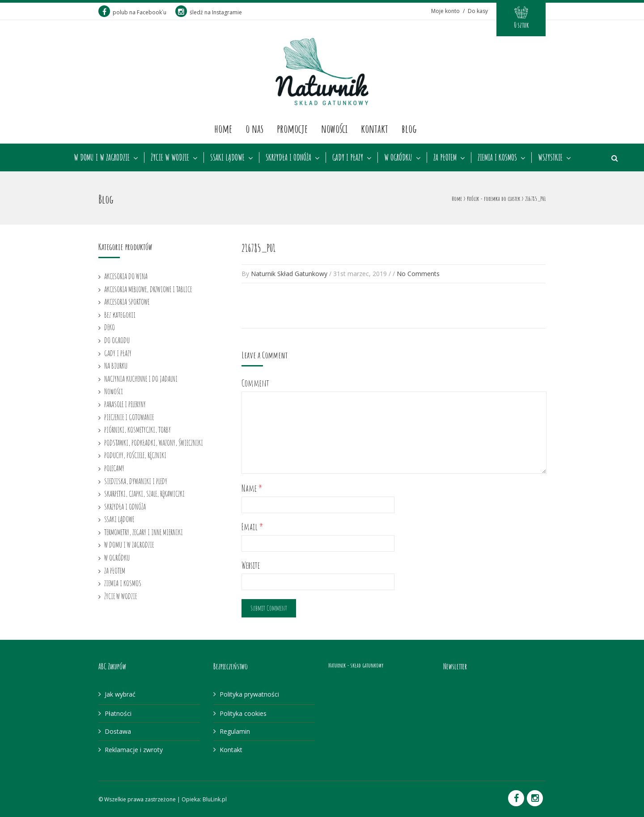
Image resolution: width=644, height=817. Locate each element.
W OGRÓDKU (398, 157)
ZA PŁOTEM (445, 157)
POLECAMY (114, 468)
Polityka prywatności (249, 694)
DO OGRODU (117, 340)
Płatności (118, 713)
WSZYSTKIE (550, 157)
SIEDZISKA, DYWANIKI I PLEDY (136, 481)
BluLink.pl (215, 799)
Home (223, 128)
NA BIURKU (116, 366)
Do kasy (478, 11)
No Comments (418, 274)
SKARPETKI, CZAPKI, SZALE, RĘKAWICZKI (144, 494)
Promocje (292, 128)
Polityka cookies (243, 713)
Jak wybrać (120, 694)
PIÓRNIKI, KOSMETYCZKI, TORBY (138, 430)
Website (251, 565)
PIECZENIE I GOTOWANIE (129, 417)
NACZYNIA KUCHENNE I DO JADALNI (141, 379)
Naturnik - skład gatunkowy (356, 665)
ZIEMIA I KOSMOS (497, 157)
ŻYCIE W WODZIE (170, 157)
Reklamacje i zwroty (134, 750)
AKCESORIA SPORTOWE (127, 302)
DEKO (110, 327)
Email (252, 527)
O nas (254, 128)
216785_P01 (258, 248)
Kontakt (375, 128)
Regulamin (235, 731)
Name (252, 488)
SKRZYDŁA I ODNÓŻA (288, 157)
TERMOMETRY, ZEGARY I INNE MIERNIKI (144, 532)
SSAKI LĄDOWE (227, 157)
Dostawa (118, 731)
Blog (409, 128)
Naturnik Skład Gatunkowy (289, 274)
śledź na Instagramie (209, 12)
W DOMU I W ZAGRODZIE (102, 157)
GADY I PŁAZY (348, 157)
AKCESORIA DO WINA (126, 276)
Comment (255, 383)
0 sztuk (521, 25)
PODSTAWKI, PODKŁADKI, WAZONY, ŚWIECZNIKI (154, 443)
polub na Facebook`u (132, 12)
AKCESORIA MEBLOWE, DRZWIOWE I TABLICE (148, 289)
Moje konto (445, 11)
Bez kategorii (120, 315)
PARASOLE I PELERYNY (125, 404)
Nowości (334, 128)
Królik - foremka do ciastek (494, 198)
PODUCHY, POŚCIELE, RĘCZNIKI (135, 455)
